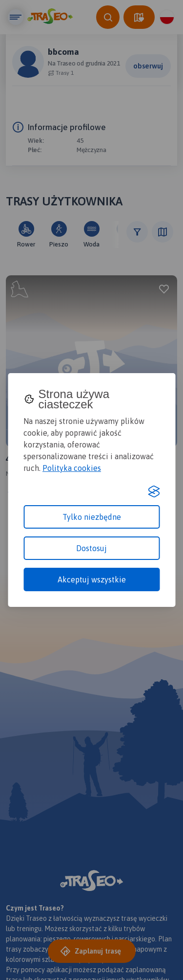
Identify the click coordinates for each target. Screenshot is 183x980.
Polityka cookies (72, 468)
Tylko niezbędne (92, 517)
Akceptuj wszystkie (92, 579)
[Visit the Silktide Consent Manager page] (154, 491)
